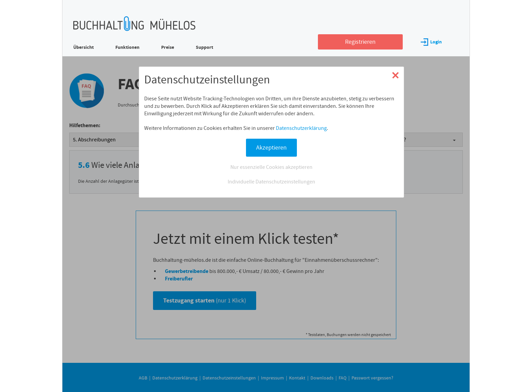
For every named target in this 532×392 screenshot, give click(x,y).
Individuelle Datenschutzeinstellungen (271, 182)
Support (204, 47)
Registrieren (360, 42)
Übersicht (83, 47)
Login (431, 42)
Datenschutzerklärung (301, 128)
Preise (168, 47)
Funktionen (127, 47)
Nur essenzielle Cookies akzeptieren (271, 167)
